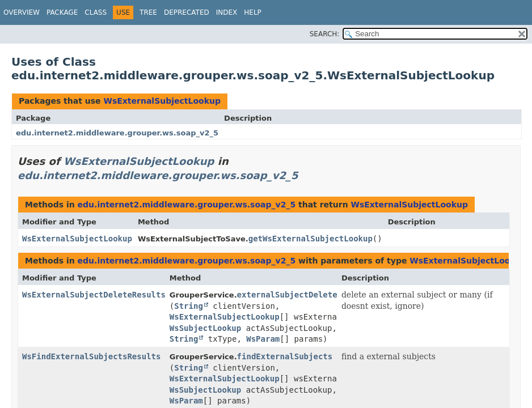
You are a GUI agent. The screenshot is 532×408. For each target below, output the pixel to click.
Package (62, 12)
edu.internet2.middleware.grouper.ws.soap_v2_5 (117, 133)
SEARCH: (325, 34)
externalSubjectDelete (287, 295)
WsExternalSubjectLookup (162, 101)
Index (227, 12)
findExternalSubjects (285, 356)
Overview (22, 12)
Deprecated (187, 12)
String (189, 306)
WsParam (263, 339)
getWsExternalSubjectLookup (311, 239)
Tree (148, 12)
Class (96, 12)
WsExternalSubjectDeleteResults (94, 295)
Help (253, 12)
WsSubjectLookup (205, 328)
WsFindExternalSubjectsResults (91, 356)
